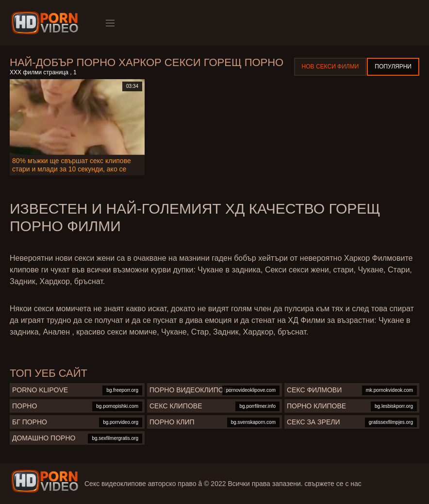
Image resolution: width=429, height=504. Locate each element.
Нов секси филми (330, 67)
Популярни (393, 67)
